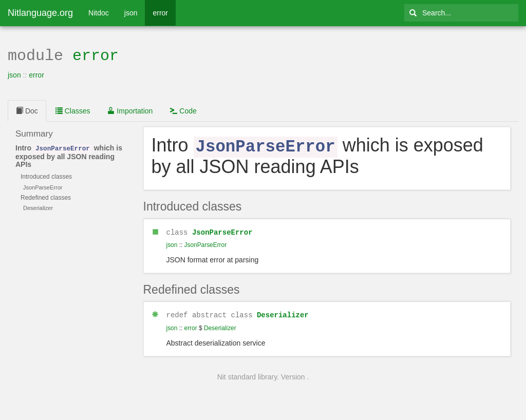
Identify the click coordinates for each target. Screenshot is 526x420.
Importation (130, 110)
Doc (27, 110)
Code (183, 110)
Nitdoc (99, 13)
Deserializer (283, 312)
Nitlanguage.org (40, 13)
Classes (73, 110)
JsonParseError (222, 229)
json (131, 13)
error (160, 13)
